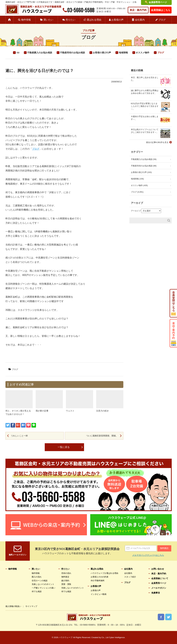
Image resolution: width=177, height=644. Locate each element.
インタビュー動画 (99, 594)
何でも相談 (37, 591)
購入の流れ (37, 577)
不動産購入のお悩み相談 (40, 53)
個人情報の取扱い (13, 606)
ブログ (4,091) (137, 192)
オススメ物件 (143, 53)
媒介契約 (65, 581)
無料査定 (65, 577)
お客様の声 (117, 20)
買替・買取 (66, 584)
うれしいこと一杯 (19, 436)
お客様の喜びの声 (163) (141, 172)
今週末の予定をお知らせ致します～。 (145, 118)
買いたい (48, 20)
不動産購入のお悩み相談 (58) (144, 159)
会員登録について (160, 578)
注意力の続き (102, 411)
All (18, 53)
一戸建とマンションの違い (44, 588)
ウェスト (70, 411)
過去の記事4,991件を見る (157, 142)
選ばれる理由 (94, 20)
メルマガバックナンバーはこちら (148, 555)
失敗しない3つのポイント (43, 584)
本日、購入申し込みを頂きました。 (145, 79)
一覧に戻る (64, 447)
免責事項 (156, 593)
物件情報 (26, 20)
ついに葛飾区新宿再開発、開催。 (102, 436)
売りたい (70, 20)
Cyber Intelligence (117, 637)
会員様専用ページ (158, 2)
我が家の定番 (42, 411)
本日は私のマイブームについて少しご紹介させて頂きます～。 (145, 131)
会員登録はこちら (161, 10)
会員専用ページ (159, 583)
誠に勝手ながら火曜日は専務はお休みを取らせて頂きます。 (145, 92)
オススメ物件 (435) (139, 185)
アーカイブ (136, 211)
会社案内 (140, 20)
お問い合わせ (158, 569)
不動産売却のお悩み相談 (72, 53)
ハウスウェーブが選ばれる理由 (104, 573)
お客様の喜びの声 (102, 53)
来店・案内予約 (138, 10)
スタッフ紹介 (130, 577)
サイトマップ (31, 606)
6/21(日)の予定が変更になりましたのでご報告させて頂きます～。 (145, 106)
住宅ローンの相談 (40, 581)
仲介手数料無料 (98, 581)
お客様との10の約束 (100, 577)
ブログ (162, 20)
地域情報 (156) (137, 179)
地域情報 (123, 53)
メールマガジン (159, 588)
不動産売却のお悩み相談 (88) (144, 166)
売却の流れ (66, 573)
